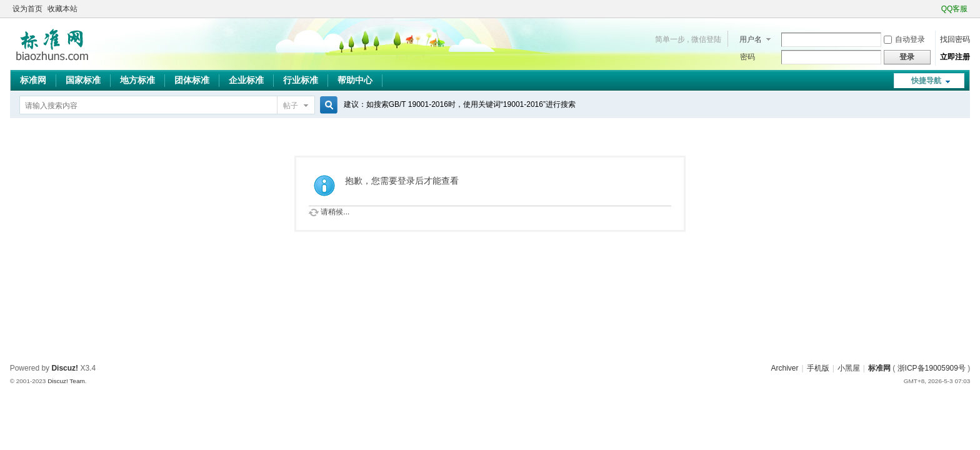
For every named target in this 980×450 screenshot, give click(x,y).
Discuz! (65, 368)
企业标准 (246, 80)
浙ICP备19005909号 (932, 368)
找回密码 (955, 39)
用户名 (751, 39)
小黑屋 (849, 368)
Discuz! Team (66, 381)
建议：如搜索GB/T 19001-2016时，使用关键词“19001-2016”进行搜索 (460, 104)
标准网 (33, 80)
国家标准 (83, 80)
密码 (747, 57)
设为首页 (27, 9)
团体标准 (192, 80)
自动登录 (904, 39)
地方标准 (137, 80)
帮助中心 (355, 80)
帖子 (291, 106)
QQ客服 (955, 9)
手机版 (818, 368)
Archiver (785, 368)
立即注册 (955, 57)
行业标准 (301, 80)
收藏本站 (62, 9)
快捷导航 (926, 81)
